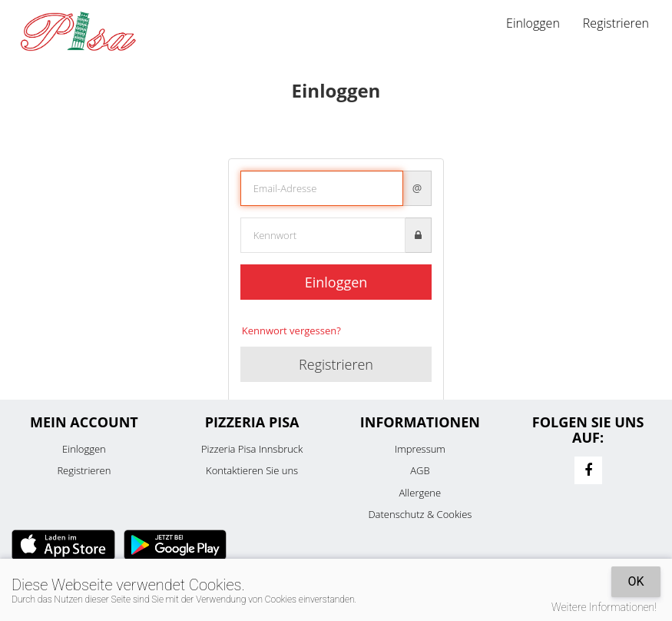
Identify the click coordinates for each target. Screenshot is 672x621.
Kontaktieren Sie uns (252, 470)
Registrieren (616, 23)
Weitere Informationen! (604, 607)
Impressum (420, 449)
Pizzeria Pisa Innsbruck (252, 449)
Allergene (420, 493)
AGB (420, 470)
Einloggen (533, 23)
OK (636, 581)
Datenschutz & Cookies (420, 514)
